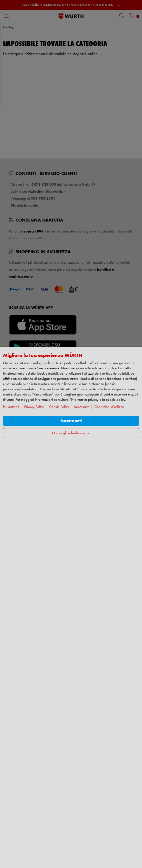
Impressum (82, 407)
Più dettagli (11, 407)
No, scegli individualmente (71, 433)
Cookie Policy (59, 407)
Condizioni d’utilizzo (109, 407)
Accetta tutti (71, 421)
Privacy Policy (34, 407)
